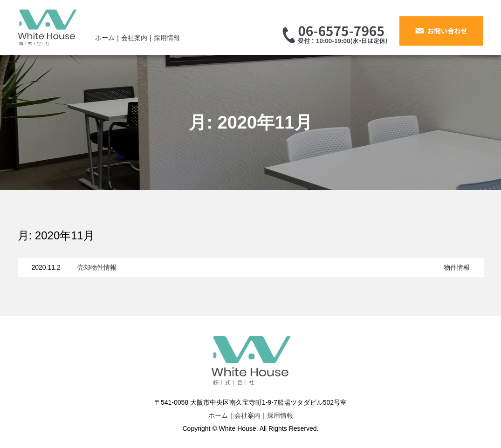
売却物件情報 (97, 267)
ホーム (105, 38)
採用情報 (167, 38)
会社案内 (134, 38)
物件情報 (457, 267)
